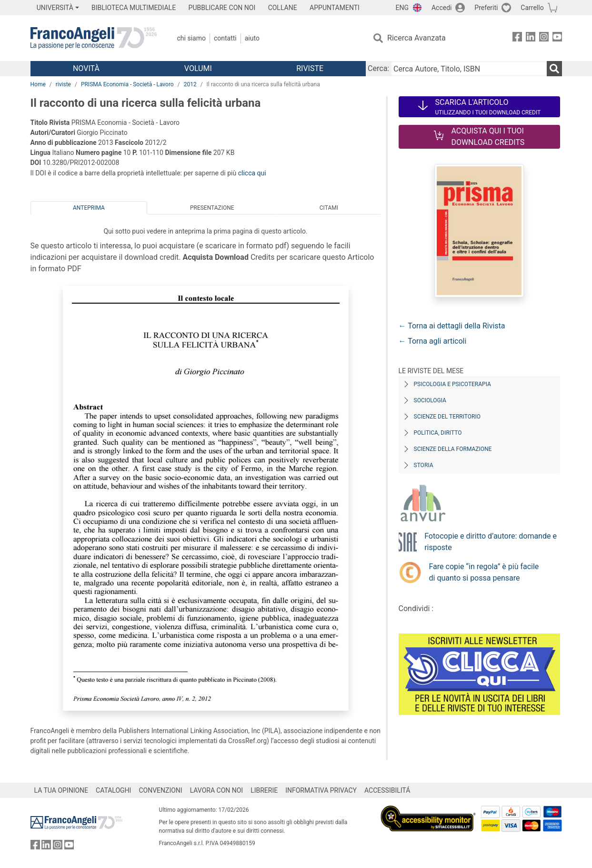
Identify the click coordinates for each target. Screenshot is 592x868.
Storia (424, 465)
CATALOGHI (113, 790)
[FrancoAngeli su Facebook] (517, 38)
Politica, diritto (438, 433)
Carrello (532, 8)
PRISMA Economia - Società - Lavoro (127, 84)
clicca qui (252, 173)
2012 (190, 84)
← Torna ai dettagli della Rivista (452, 326)
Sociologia (430, 400)
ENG (402, 8)
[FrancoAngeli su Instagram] (544, 38)
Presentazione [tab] (212, 208)
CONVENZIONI (160, 790)
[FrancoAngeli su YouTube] (557, 38)
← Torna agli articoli (433, 341)
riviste (63, 84)
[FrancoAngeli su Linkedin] (531, 38)
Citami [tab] (329, 208)
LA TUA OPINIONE (61, 790)
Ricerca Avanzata (416, 38)
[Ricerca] (554, 69)
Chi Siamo (191, 38)
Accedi (442, 8)
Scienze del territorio (447, 417)
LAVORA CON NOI (217, 790)
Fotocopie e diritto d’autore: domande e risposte (491, 542)
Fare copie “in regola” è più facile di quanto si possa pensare (484, 572)
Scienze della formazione (453, 449)
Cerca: (378, 68)
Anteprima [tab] (89, 208)
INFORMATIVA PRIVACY (321, 790)
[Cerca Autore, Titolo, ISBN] (469, 69)
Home (38, 84)
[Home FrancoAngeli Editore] (94, 38)
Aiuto (252, 38)
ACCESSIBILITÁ (387, 790)
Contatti (225, 38)
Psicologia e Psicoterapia (452, 384)
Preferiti (486, 8)
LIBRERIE (264, 790)
